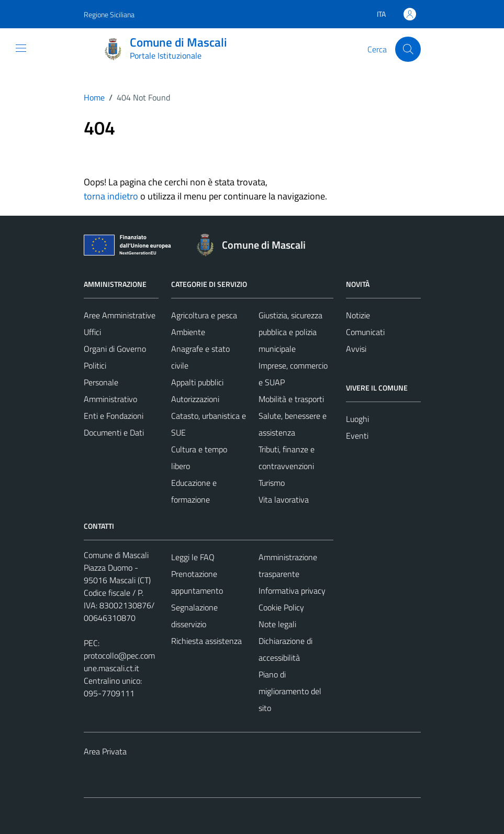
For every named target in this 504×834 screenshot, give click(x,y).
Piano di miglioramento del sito (290, 691)
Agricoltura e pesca (204, 315)
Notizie (358, 315)
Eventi (357, 436)
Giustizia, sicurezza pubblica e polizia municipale (290, 332)
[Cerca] (408, 49)
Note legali (277, 624)
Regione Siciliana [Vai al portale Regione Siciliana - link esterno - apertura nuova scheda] (109, 14)
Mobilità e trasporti (291, 399)
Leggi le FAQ (193, 557)
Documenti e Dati (114, 432)
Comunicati (365, 332)
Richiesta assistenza (206, 641)
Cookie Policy (281, 607)
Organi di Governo (115, 349)
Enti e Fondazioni (114, 416)
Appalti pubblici (197, 382)
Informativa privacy (292, 591)
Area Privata (105, 751)
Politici (95, 365)
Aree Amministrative (120, 315)
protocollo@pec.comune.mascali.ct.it (119, 662)
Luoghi (357, 419)
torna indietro (111, 196)
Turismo (272, 483)
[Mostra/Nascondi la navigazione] (21, 48)
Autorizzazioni (195, 399)
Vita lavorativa (284, 499)
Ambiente (188, 332)
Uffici (92, 332)
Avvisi (356, 349)
